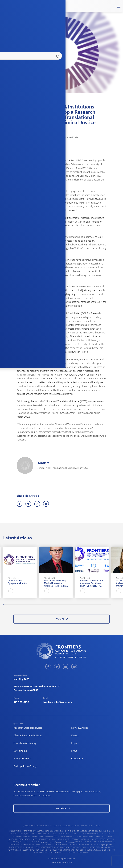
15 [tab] (13, 605)
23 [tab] (19, 605)
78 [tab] (58, 605)
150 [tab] (109, 605)
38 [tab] (30, 605)
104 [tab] (76, 605)
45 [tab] (35, 605)
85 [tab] (63, 605)
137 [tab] (99, 605)
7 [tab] (8, 605)
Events (75, 736)
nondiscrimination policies (50, 842)
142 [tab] (103, 605)
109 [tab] (80, 605)
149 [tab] (108, 605)
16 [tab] (14, 605)
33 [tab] (26, 605)
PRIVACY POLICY (55, 859)
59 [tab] (45, 605)
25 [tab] (20, 605)
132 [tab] (96, 605)
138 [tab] (100, 605)
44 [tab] (34, 605)
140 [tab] (102, 605)
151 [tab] (109, 605)
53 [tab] (40, 605)
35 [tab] (28, 605)
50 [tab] (38, 605)
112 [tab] (82, 605)
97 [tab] (71, 605)
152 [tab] (110, 605)
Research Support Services (28, 728)
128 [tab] (93, 605)
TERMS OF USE (69, 859)
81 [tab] (60, 605)
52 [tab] (40, 605)
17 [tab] (15, 605)
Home (19, 102)
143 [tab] (104, 605)
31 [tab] (25, 605)
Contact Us (77, 759)
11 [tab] (11, 605)
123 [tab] (90, 605)
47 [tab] (36, 605)
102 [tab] (75, 605)
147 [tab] (107, 605)
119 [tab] (87, 605)
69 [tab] (52, 605)
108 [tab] (79, 605)
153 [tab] (111, 605)
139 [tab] (101, 605)
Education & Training (25, 743)
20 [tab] (17, 605)
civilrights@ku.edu (105, 845)
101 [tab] (74, 605)
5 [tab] (6, 605)
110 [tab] (80, 605)
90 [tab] (66, 605)
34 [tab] (27, 605)
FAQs (74, 751)
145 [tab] (105, 605)
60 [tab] (45, 605)
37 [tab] (29, 605)
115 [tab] (84, 605)
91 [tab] (67, 605)
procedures (70, 842)
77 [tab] (57, 605)
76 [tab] (56, 605)
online (96, 850)
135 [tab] (98, 605)
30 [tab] (24, 605)
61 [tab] (46, 605)
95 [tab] (70, 605)
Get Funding (20, 751)
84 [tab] (62, 605)
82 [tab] (61, 605)
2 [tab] (4, 605)
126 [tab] (92, 605)
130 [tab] (94, 605)
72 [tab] (54, 605)
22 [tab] (18, 605)
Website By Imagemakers (61, 862)
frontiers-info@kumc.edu (58, 702)
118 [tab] (86, 605)
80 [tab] (59, 605)
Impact (75, 743)
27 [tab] (22, 605)
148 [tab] (107, 605)
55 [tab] (42, 605)
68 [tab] (51, 605)
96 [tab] (71, 605)
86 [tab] (64, 605)
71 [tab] (53, 605)
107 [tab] (78, 605)
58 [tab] (44, 605)
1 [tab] (4, 605)
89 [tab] (66, 605)
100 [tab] (73, 605)
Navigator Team (22, 759)
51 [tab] (39, 605)
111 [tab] (81, 605)
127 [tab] (92, 605)
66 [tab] (49, 605)
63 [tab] (47, 605)
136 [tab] (99, 605)
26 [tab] (21, 605)
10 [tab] (10, 605)
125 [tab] (91, 605)
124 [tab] (90, 605)
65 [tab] (49, 605)
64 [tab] (48, 605)
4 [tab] (6, 605)
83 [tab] (61, 605)
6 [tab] (7, 605)
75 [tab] (56, 605)
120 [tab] (87, 605)
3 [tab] (5, 605)
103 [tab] (75, 605)
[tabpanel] (20, 572)
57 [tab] (43, 605)
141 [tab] (102, 605)
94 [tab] (69, 605)
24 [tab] (20, 605)
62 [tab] (47, 605)
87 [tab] (64, 605)
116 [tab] (85, 605)
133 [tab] (97, 605)
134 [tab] (97, 605)
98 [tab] (72, 605)
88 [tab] (65, 605)
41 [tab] (32, 605)
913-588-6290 (21, 702)
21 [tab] (18, 605)
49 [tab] (37, 605)
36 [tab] (28, 605)
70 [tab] (52, 605)
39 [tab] (30, 605)
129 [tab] (94, 605)
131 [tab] (95, 605)
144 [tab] (104, 605)
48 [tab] (37, 605)
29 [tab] (23, 605)
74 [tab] (55, 605)
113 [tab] (83, 605)
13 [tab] (12, 605)
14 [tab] (13, 605)
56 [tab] (42, 605)
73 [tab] (54, 605)
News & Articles (29, 102)
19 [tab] (16, 605)
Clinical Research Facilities (28, 736)
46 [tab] (35, 605)
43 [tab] (33, 605)
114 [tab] (83, 605)
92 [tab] (68, 605)
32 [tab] (25, 605)
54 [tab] (41, 605)
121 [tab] (88, 605)
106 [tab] (78, 605)
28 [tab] (23, 605)
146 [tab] (106, 605)
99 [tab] (73, 605)
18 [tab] (16, 605)
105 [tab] (77, 605)
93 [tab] (68, 605)
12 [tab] (11, 605)
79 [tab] (59, 605)
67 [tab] (50, 605)
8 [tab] (8, 605)
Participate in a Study (25, 766)
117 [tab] (85, 605)
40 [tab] (31, 605)
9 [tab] (9, 605)
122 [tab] (89, 605)
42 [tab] (33, 605)
